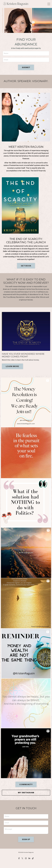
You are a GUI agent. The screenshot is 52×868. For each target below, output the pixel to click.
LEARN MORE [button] (12, 366)
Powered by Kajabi (26, 863)
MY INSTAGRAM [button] (26, 793)
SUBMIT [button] (26, 67)
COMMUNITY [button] (26, 784)
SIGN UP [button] (26, 839)
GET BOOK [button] (26, 266)
